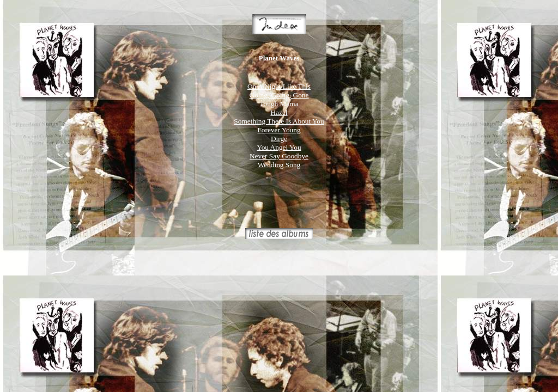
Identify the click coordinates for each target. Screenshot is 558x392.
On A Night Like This (279, 86)
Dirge (279, 139)
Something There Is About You (279, 121)
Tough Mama (279, 104)
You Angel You (279, 147)
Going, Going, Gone (279, 95)
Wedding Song (279, 165)
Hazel (279, 112)
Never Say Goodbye (279, 156)
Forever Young (279, 130)
